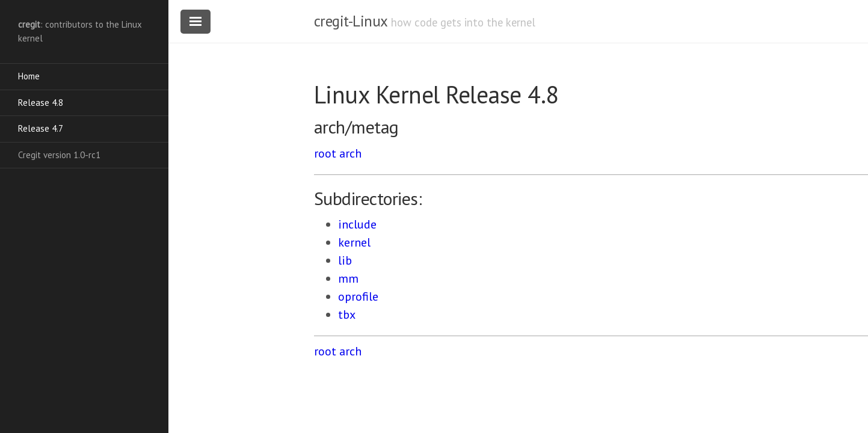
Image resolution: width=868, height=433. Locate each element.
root (325, 153)
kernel (354, 242)
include (357, 224)
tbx (347, 315)
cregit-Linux (351, 21)
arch (350, 153)
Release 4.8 (41, 103)
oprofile (358, 296)
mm (348, 278)
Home (29, 76)
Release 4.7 (41, 128)
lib (345, 260)
